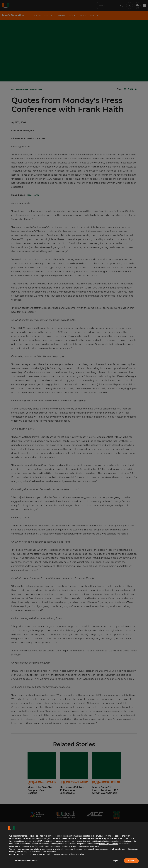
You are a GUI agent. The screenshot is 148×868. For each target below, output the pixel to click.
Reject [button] (116, 861)
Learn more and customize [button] (26, 861)
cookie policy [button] (128, 838)
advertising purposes (109, 844)
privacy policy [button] (102, 836)
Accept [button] (131, 861)
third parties (56, 841)
